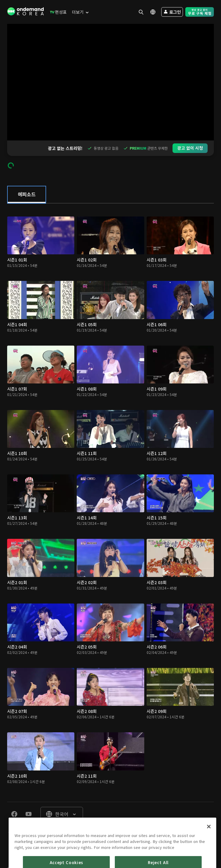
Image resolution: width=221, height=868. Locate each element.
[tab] (27, 179)
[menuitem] (57, 12)
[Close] (209, 846)
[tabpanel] (110, 487)
